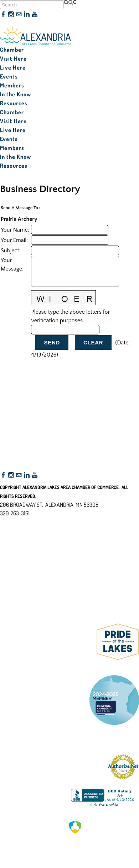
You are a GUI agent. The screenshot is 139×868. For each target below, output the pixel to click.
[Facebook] (3, 15)
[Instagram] (11, 15)
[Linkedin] (27, 15)
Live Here (13, 67)
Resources (14, 103)
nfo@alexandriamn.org (31, 522)
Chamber (12, 50)
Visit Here (13, 59)
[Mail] (19, 15)
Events (9, 76)
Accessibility (17, 548)
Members (12, 85)
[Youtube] (35, 15)
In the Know (16, 94)
